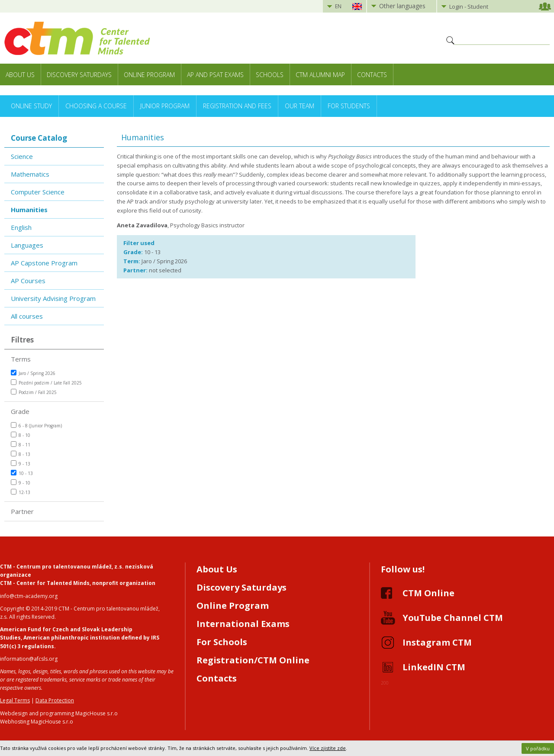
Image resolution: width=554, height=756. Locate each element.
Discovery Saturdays (79, 75)
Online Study (31, 106)
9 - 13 (21, 464)
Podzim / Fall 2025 (34, 392)
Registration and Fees (237, 106)
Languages (27, 245)
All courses (27, 316)
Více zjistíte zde (328, 748)
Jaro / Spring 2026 (33, 373)
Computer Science (38, 192)
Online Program (149, 75)
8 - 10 (21, 435)
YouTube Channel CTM (453, 618)
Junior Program (165, 106)
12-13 (21, 492)
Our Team (300, 106)
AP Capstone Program (44, 263)
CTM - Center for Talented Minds (45, 583)
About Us (20, 75)
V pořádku (538, 748)
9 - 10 (21, 483)
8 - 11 (21, 444)
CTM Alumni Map (320, 75)
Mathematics (30, 174)
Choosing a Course (96, 106)
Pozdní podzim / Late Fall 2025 (46, 383)
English (21, 227)
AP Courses (28, 281)
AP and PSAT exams (215, 75)
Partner (22, 511)
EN (338, 6)
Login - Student (469, 6)
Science (22, 156)
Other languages (402, 6)
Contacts (372, 75)
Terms (21, 359)
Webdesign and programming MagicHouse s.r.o (59, 713)
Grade (20, 411)
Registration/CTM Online (253, 660)
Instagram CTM (437, 642)
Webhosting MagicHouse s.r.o (37, 722)
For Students (349, 106)
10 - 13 (22, 473)
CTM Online (428, 593)
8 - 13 (21, 454)
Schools (270, 75)
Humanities (29, 210)
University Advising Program (53, 298)
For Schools (222, 642)
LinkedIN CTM (434, 667)
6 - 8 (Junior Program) (36, 425)
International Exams (243, 624)
